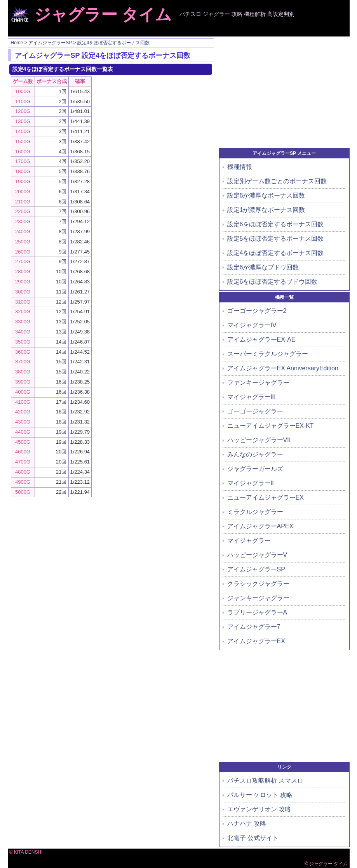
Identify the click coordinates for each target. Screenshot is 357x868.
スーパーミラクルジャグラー (268, 354)
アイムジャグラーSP (50, 43)
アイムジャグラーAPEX (260, 526)
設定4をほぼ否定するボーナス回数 (114, 43)
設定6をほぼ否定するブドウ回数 (273, 282)
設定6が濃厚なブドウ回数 (263, 267)
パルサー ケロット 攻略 (260, 795)
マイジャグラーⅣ (252, 325)
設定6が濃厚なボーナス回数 (266, 195)
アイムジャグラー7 (254, 627)
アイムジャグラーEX (256, 641)
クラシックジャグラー (258, 584)
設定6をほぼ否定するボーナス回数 (276, 224)
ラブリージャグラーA (257, 612)
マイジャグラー (249, 541)
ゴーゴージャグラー (255, 411)
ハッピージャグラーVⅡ (259, 440)
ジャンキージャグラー (258, 598)
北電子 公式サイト (253, 838)
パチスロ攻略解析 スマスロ (265, 780)
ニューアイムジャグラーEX (266, 497)
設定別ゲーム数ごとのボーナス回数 (277, 181)
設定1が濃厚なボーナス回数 (266, 210)
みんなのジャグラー (255, 454)
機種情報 (240, 167)
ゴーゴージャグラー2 (257, 311)
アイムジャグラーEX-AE (261, 339)
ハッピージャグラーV (257, 555)
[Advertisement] (179, 32)
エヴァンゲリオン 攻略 (259, 809)
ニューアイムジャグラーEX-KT (271, 426)
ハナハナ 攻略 (247, 824)
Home (17, 43)
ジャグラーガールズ (255, 469)
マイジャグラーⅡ (251, 483)
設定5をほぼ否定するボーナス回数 (276, 239)
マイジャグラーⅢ (251, 397)
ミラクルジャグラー (255, 512)
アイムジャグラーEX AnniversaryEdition (283, 368)
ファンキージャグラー (258, 383)
